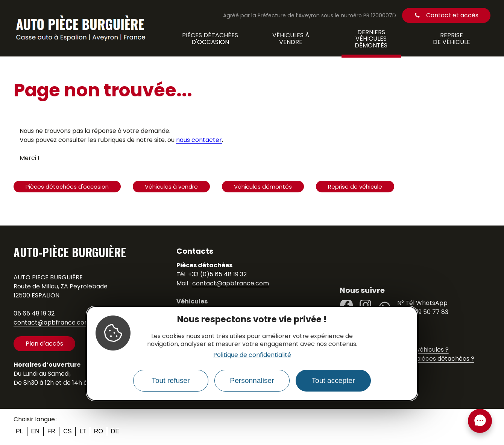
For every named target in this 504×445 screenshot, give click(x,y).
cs (67, 431)
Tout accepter (333, 380)
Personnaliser (252, 380)
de (115, 431)
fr (51, 431)
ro (99, 431)
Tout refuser (171, 380)
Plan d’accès (44, 344)
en (35, 431)
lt (83, 431)
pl (20, 431)
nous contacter (199, 140)
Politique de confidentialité (252, 355)
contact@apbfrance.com (52, 322)
